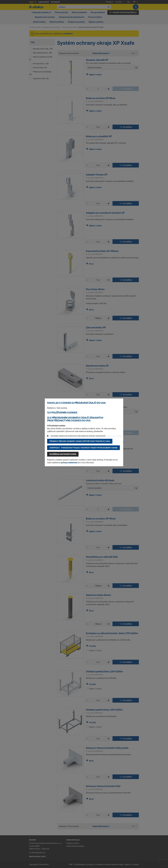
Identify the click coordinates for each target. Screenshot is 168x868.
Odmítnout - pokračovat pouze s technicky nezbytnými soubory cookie (83, 448)
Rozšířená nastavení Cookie (63, 454)
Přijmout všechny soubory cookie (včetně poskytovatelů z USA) (80, 441)
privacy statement (69, 462)
